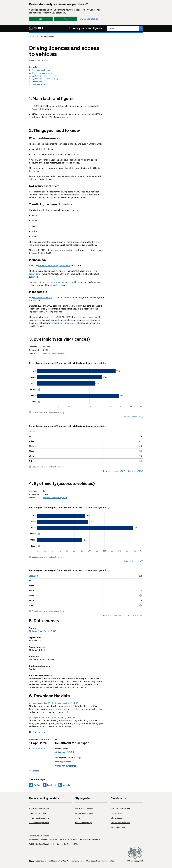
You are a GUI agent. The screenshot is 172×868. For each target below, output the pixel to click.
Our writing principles (84, 808)
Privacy (74, 839)
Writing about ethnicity (85, 813)
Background (34, 836)
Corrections (64, 839)
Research (45, 836)
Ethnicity (33, 431)
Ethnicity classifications (120, 823)
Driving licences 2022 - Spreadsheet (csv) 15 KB (52, 717)
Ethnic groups (116, 818)
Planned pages (116, 813)
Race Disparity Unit (47, 844)
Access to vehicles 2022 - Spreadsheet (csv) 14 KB (54, 703)
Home (32, 36)
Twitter (37, 785)
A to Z (78, 818)
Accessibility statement (39, 839)
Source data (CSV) (135, 471)
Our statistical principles (39, 823)
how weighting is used (64, 282)
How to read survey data (39, 808)
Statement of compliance (89, 839)
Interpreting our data (38, 813)
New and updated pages (120, 808)
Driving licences (63, 762)
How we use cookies (88, 19)
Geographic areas (118, 827)
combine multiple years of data (69, 323)
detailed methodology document (54, 266)
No (65, 19)
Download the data (42, 298)
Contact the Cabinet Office (67, 844)
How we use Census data (39, 818)
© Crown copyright (135, 861)
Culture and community (47, 36)
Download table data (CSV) (114, 471)
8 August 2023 (65, 752)
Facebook (51, 785)
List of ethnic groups (84, 823)
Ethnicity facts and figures (85, 28)
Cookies (53, 839)
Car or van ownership (66, 766)
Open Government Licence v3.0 (75, 861)
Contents (34, 771)
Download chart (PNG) (134, 417)
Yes (41, 19)
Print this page (40, 732)
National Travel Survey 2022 (55, 353)
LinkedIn (67, 785)
